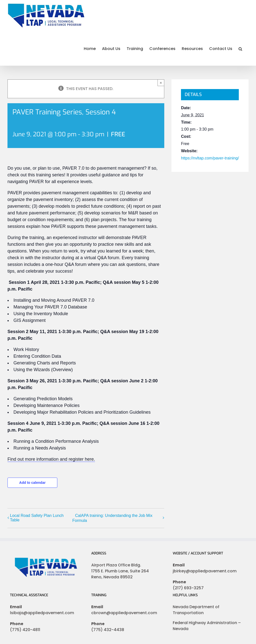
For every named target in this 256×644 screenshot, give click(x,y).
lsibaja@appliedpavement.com (42, 613)
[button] (240, 48)
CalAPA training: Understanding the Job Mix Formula (112, 518)
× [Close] (161, 83)
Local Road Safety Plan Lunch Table (37, 518)
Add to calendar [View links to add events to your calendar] (32, 483)
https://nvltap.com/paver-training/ (210, 158)
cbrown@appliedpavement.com (124, 613)
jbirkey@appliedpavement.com (205, 571)
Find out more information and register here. (51, 459)
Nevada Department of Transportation (196, 610)
